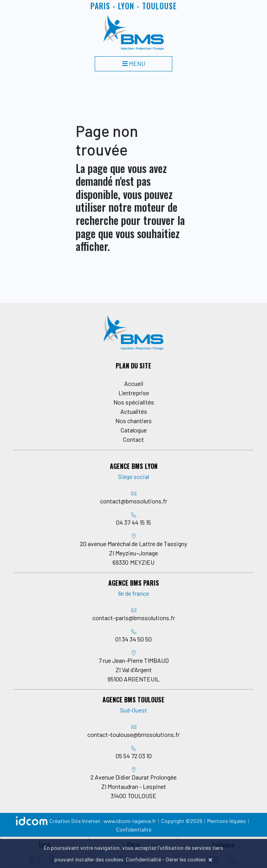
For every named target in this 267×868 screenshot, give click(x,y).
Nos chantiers (133, 421)
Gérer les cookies (186, 859)
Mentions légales (227, 821)
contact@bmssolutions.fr (134, 501)
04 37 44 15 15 (133, 522)
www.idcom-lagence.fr (130, 821)
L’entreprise (134, 393)
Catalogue (134, 430)
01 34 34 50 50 (133, 639)
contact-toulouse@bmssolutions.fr (133, 734)
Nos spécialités (134, 402)
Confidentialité (134, 829)
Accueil (134, 383)
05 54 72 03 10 (134, 756)
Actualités (134, 411)
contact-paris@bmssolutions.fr (134, 618)
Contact (133, 439)
